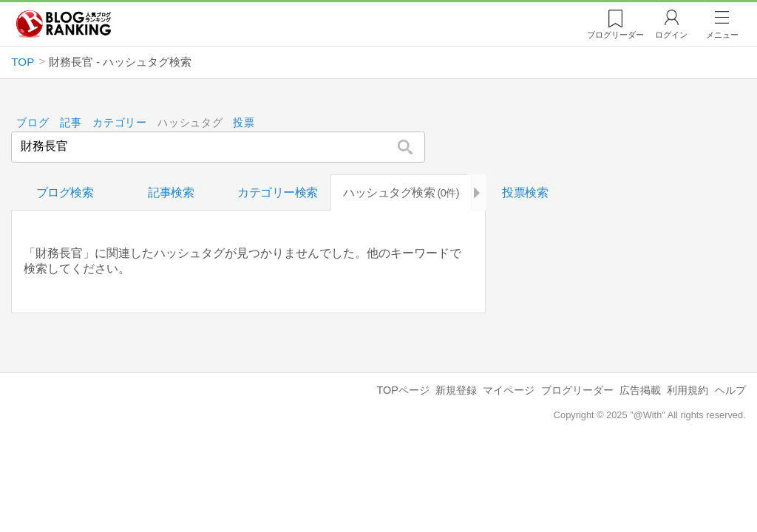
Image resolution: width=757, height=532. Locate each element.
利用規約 (688, 390)
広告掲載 (640, 390)
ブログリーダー (577, 390)
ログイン (671, 35)
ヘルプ (730, 390)
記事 (71, 123)
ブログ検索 (65, 192)
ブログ (33, 123)
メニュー (722, 35)
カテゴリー (120, 123)
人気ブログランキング (64, 24)
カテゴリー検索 (278, 192)
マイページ (509, 390)
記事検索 (171, 192)
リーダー (615, 35)
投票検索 (525, 192)
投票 (244, 123)
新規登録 (456, 390)
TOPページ (403, 390)
